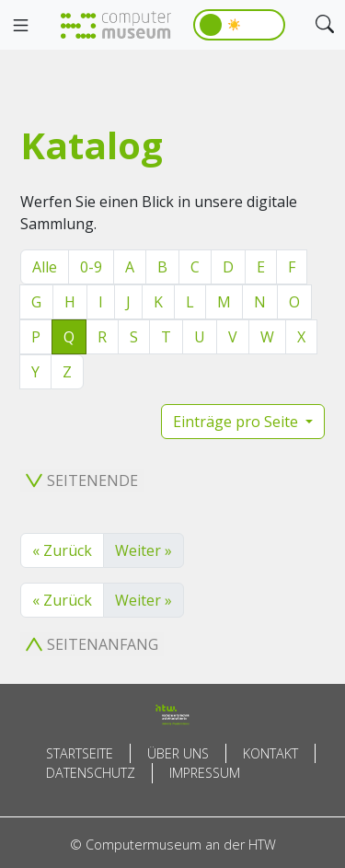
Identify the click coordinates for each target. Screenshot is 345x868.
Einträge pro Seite (237, 422)
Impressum (205, 773)
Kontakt (270, 753)
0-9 (91, 267)
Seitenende (82, 480)
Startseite (80, 753)
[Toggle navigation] (20, 26)
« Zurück (62, 550)
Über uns (178, 753)
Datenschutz (91, 773)
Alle (45, 267)
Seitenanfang (92, 644)
